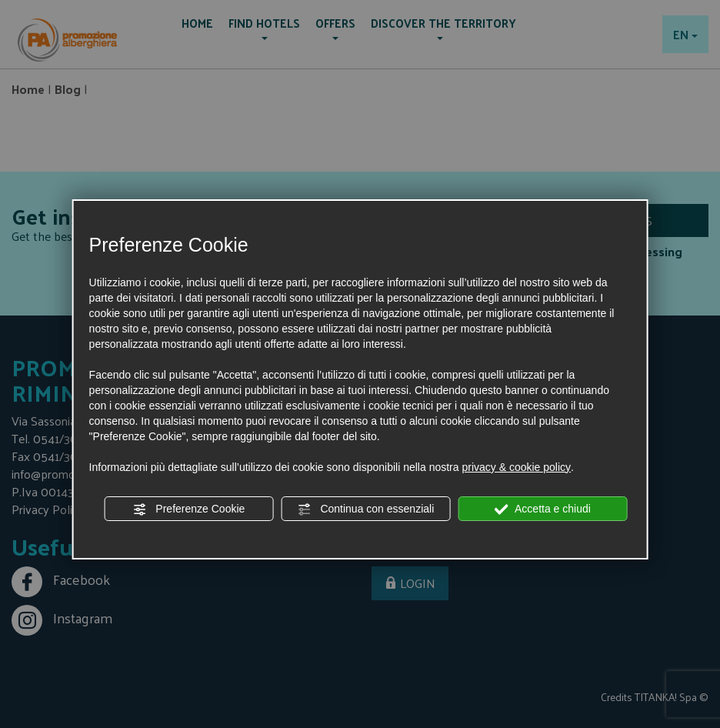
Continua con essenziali (366, 509)
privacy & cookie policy (516, 467)
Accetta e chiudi (543, 509)
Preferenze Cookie (188, 509)
